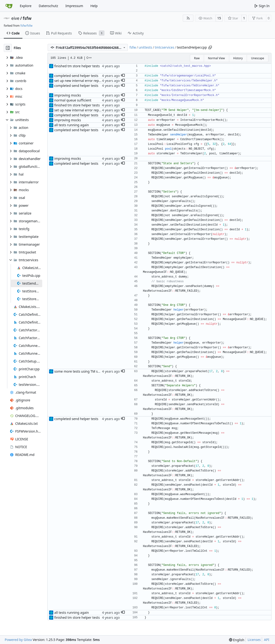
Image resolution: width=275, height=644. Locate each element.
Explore (26, 6)
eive (15, 18)
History (238, 58)
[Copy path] (210, 47)
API (267, 640)
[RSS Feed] (188, 18)
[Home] (9, 6)
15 (219, 18)
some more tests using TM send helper (84, 371)
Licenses (254, 640)
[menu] (237, 640)
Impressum (74, 6)
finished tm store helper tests (77, 66)
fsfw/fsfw (26, 26)
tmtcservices (164, 47)
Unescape (257, 58)
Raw (197, 58)
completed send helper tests (76, 76)
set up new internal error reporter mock (85, 81)
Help (94, 6)
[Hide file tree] (8, 48)
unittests (145, 47)
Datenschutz (48, 6)
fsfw (27, 18)
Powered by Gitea (18, 640)
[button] (123, 76)
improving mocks (68, 95)
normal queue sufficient (73, 100)
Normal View (217, 58)
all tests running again (72, 125)
